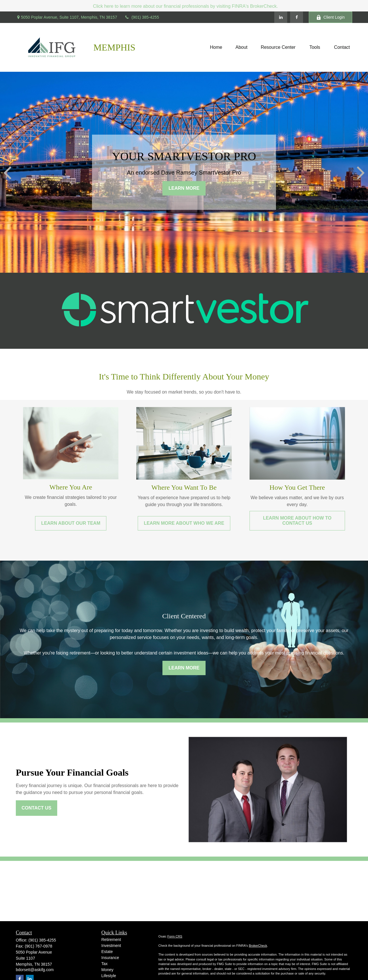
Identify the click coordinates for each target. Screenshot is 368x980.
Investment (111, 946)
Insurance (110, 958)
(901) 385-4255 (142, 17)
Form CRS (175, 936)
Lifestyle (109, 976)
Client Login (330, 17)
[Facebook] (297, 17)
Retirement (111, 940)
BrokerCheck (258, 946)
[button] (216, 48)
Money (108, 970)
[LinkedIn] (281, 17)
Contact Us (37, 808)
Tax (105, 964)
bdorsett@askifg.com (35, 970)
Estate (107, 952)
